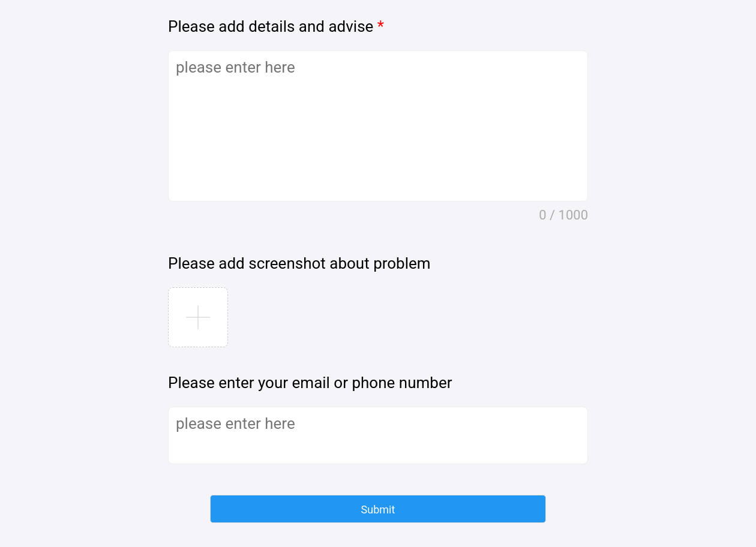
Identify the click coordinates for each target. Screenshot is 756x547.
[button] (378, 509)
